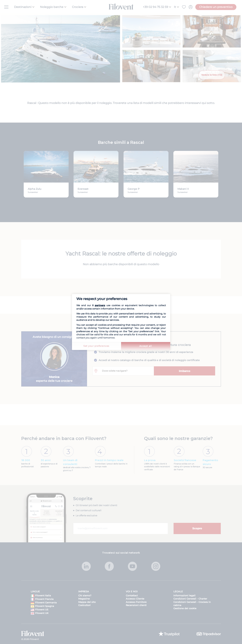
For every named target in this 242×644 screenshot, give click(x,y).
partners (100, 305)
